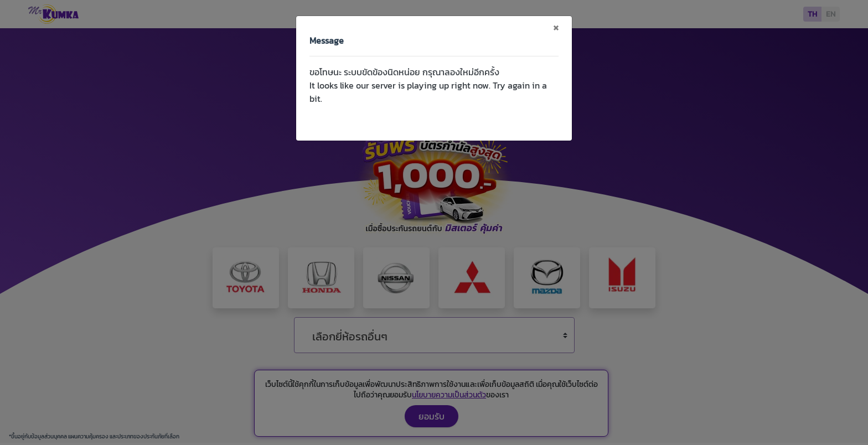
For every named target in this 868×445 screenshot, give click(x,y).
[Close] (556, 27)
